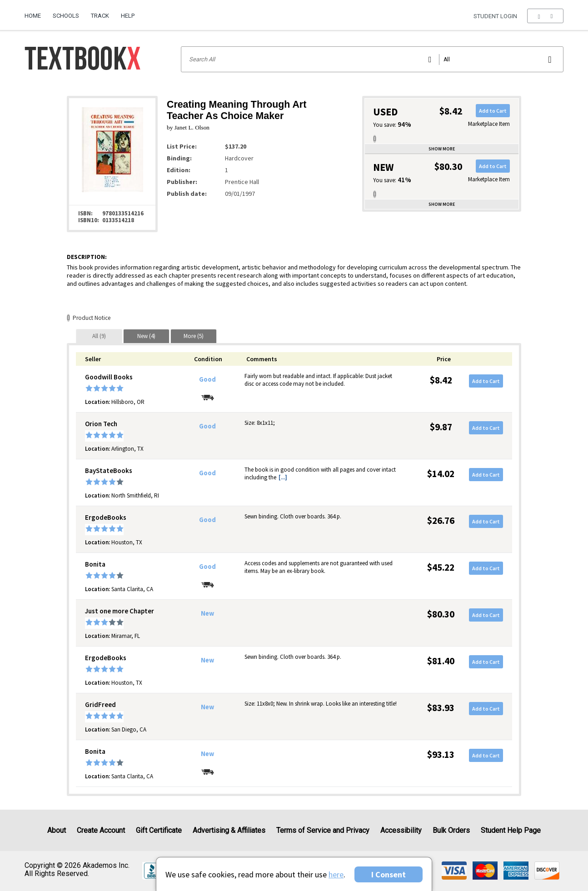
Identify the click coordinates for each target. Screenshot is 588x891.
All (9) (99, 336)
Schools (66, 16)
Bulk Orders (451, 830)
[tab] (99, 336)
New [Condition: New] (207, 613)
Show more (442, 149)
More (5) (194, 336)
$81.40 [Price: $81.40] (441, 661)
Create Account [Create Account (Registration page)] (101, 830)
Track (100, 16)
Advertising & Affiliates (229, 830)
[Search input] (372, 59)
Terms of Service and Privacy (323, 830)
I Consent (389, 874)
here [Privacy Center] (336, 874)
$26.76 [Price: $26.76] (441, 520)
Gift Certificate (159, 830)
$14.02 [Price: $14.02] (441, 474)
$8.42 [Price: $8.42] (441, 380)
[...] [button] (283, 477)
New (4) (146, 336)
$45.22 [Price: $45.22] (441, 567)
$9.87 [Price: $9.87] (441, 427)
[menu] (545, 16)
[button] (545, 16)
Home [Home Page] (33, 16)
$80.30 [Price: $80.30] (441, 614)
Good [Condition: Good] (207, 379)
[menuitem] (36, 12)
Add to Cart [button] (493, 111)
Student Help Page (511, 830)
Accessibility (401, 830)
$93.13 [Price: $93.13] (441, 754)
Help (128, 16)
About (57, 830)
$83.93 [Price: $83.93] (441, 708)
